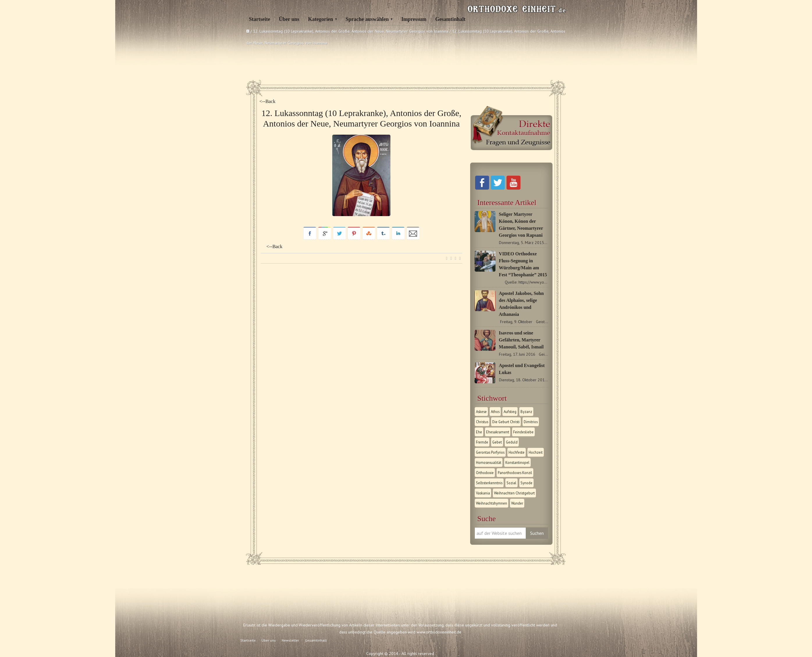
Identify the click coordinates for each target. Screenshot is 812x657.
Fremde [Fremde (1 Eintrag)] (482, 442)
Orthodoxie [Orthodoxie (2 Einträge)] (485, 473)
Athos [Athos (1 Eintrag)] (495, 412)
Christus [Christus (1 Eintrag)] (482, 422)
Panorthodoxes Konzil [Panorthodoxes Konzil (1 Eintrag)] (515, 473)
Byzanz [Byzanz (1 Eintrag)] (526, 412)
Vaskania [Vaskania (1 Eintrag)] (483, 493)
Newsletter (290, 640)
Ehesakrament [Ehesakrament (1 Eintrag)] (498, 432)
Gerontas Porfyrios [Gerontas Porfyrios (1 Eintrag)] (490, 452)
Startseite (260, 19)
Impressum (414, 19)
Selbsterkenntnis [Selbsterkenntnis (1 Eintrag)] (489, 483)
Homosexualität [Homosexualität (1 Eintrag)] (489, 462)
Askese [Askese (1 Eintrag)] (481, 412)
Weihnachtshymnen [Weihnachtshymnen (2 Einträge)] (492, 503)
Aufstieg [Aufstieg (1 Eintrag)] (510, 412)
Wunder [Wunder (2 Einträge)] (517, 503)
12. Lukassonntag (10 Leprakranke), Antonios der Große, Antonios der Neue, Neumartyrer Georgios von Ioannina (351, 31)
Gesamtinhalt (450, 19)
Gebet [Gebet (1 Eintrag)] (497, 442)
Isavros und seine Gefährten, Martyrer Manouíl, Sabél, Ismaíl (521, 340)
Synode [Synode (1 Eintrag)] (526, 483)
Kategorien (321, 19)
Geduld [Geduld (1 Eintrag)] (512, 442)
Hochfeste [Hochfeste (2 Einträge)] (517, 452)
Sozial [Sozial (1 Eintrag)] (511, 483)
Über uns (289, 19)
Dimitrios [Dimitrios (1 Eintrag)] (531, 422)
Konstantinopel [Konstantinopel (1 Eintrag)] (517, 462)
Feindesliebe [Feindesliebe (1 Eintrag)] (523, 432)
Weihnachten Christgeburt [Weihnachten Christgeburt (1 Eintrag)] (514, 493)
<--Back (268, 101)
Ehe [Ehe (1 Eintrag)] (479, 432)
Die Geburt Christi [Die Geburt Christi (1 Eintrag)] (506, 422)
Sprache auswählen (367, 19)
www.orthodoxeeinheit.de (439, 632)
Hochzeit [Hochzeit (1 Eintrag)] (536, 452)
